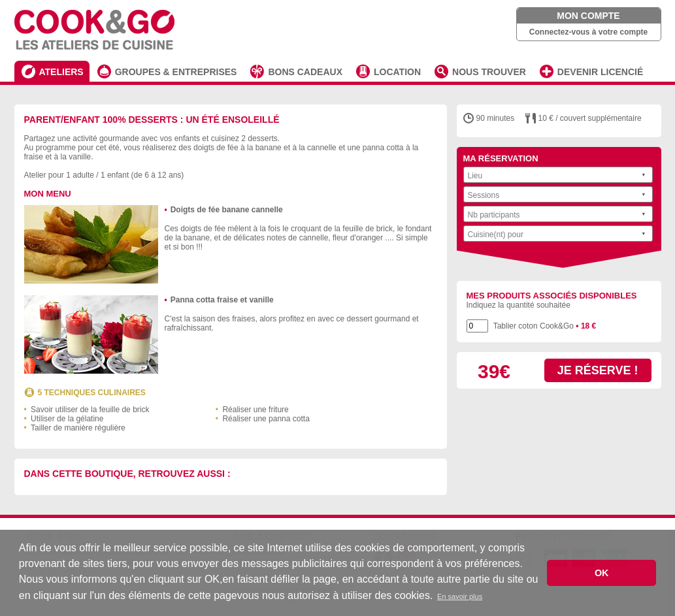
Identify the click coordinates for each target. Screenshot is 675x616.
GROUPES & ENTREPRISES (176, 72)
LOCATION (397, 72)
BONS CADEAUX (305, 72)
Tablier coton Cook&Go (545, 326)
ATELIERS (61, 72)
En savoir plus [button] (460, 596)
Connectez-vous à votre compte (588, 32)
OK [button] (602, 573)
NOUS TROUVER (489, 72)
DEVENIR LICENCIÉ (600, 72)
